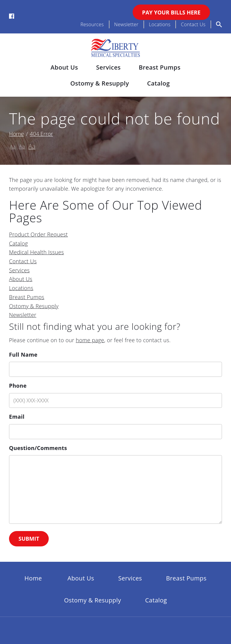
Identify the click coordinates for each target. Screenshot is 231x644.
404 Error (41, 134)
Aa (13, 147)
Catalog (158, 83)
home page (90, 340)
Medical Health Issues (37, 252)
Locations (160, 24)
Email (17, 417)
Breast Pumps (160, 67)
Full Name (23, 355)
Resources (92, 24)
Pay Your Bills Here (171, 12)
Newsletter (126, 24)
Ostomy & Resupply (100, 83)
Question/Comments (38, 448)
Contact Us (193, 24)
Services (108, 67)
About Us (64, 67)
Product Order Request (38, 234)
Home (16, 134)
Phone (18, 386)
